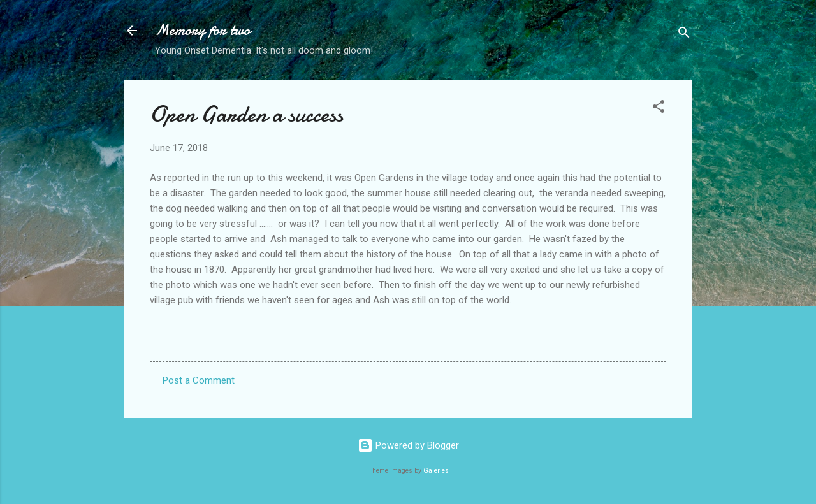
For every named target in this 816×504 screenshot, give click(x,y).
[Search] (684, 35)
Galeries (436, 471)
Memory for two (203, 30)
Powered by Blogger (408, 445)
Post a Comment (199, 380)
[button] (659, 109)
